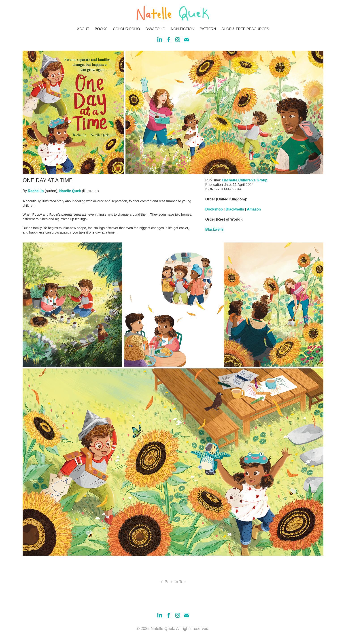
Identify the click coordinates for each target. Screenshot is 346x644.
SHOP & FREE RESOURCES (245, 29)
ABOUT (83, 29)
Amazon (254, 209)
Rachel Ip (36, 191)
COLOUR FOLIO (126, 29)
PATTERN (208, 29)
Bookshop (214, 209)
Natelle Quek (70, 191)
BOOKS (101, 29)
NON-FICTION (183, 29)
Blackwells (235, 209)
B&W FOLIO (155, 29)
